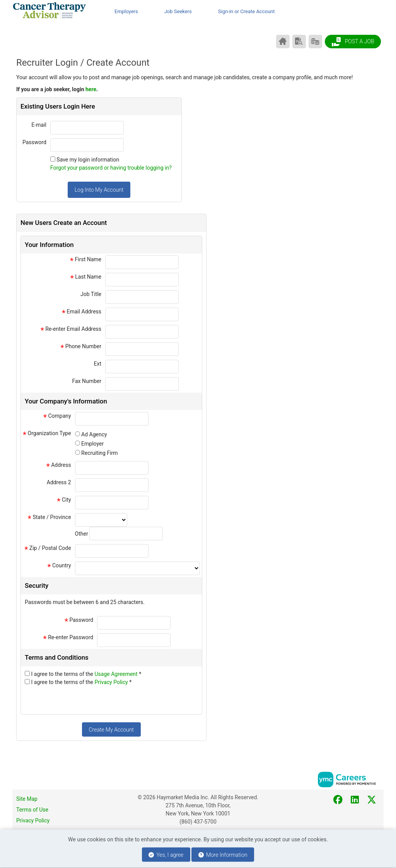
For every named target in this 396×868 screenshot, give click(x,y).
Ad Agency (94, 434)
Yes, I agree (166, 855)
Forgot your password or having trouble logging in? (111, 168)
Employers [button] (126, 11)
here (91, 89)
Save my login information (88, 160)
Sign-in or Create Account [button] (247, 11)
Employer (92, 444)
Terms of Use (32, 810)
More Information (223, 855)
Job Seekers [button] (178, 11)
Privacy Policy (112, 682)
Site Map (27, 799)
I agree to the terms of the (86, 674)
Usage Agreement (117, 674)
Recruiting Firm (99, 453)
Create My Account (111, 730)
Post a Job (353, 42)
